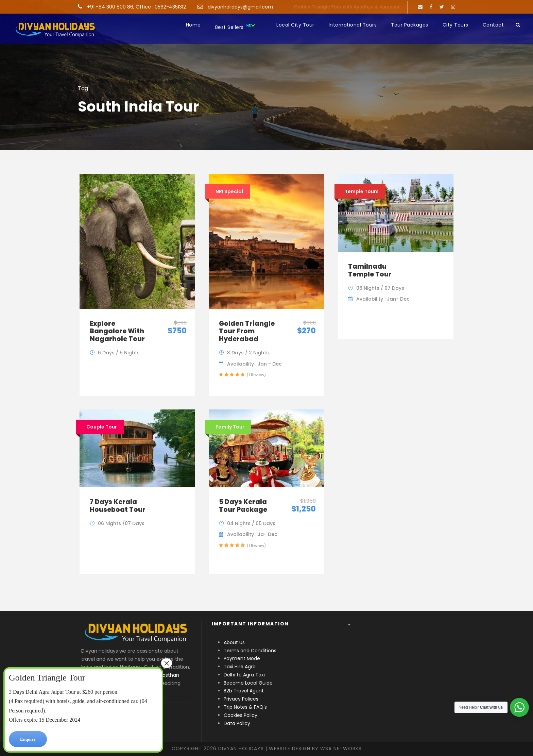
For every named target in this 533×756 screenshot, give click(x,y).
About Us (234, 642)
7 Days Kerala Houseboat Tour (118, 506)
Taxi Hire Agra (240, 667)
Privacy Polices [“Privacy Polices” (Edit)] (241, 699)
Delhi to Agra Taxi (245, 675)
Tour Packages (410, 25)
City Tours (455, 25)
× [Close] (167, 663)
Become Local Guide (248, 683)
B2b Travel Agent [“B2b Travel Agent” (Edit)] (244, 691)
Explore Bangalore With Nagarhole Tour (117, 331)
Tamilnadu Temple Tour (370, 270)
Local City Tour (295, 25)
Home (193, 25)
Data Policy (237, 723)
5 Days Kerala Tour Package (243, 506)
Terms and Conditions (250, 651)
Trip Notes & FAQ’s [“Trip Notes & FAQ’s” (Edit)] (245, 707)
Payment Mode (242, 658)
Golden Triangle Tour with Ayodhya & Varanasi (347, 7)
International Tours (353, 25)
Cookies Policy (240, 715)
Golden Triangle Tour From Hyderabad (247, 331)
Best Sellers (235, 27)
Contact (493, 25)
